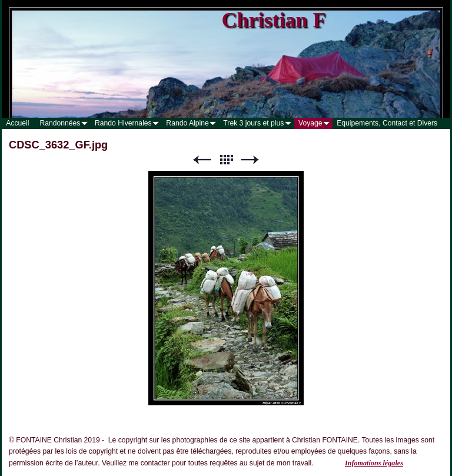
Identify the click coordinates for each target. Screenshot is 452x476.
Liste (226, 160)
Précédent (202, 160)
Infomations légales (374, 463)
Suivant (250, 160)
